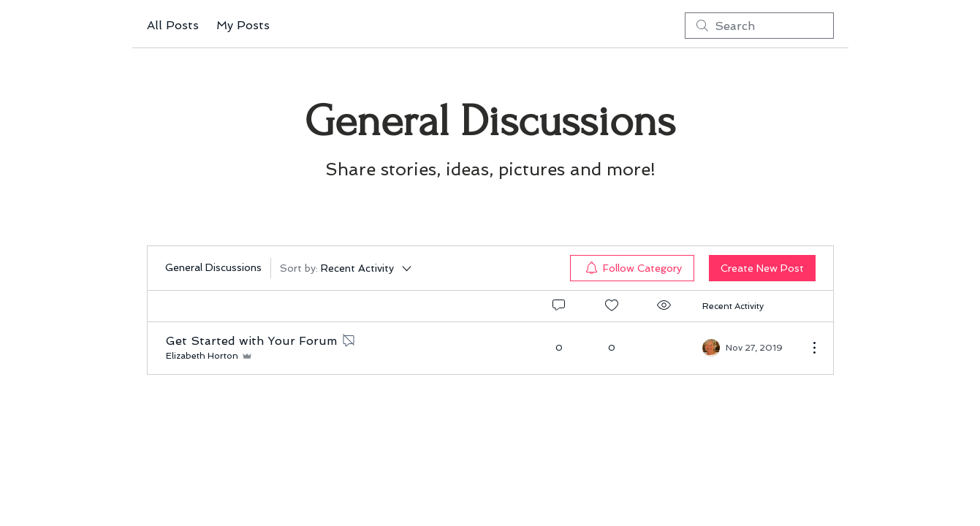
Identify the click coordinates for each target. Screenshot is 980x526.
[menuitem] (632, 268)
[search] (759, 26)
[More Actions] (807, 348)
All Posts (173, 25)
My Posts (243, 25)
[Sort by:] (347, 268)
